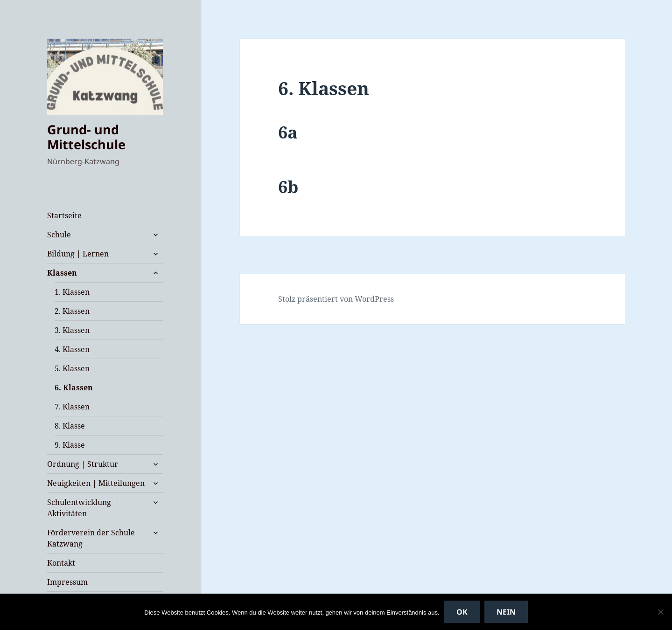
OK (462, 612)
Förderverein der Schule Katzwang (91, 538)
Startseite (64, 215)
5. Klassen (72, 368)
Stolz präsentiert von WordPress (336, 299)
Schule (59, 235)
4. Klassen (72, 349)
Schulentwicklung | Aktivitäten (82, 508)
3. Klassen (72, 330)
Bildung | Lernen (78, 254)
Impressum (67, 582)
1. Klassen (72, 292)
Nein (506, 612)
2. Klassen (72, 311)
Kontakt (61, 563)
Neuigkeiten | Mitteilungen (96, 483)
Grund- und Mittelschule (86, 137)
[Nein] (660, 612)
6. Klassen (74, 388)
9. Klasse (70, 445)
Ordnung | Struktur (83, 464)
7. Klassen (72, 407)
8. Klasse (70, 426)
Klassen (62, 273)
